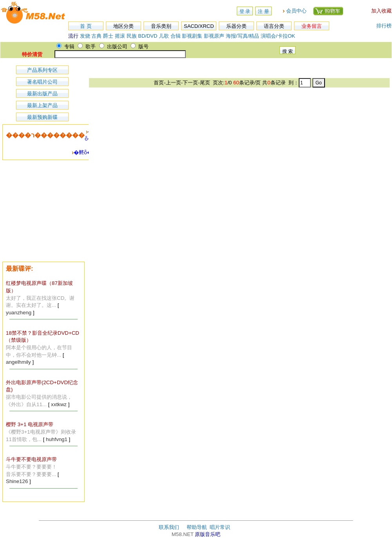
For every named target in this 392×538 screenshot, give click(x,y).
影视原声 (214, 36)
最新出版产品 (42, 94)
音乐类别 (161, 26)
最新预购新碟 (42, 117)
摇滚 (121, 36)
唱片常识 (220, 527)
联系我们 (169, 527)
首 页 (86, 26)
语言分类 (274, 26)
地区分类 (123, 26)
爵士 (108, 36)
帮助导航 (197, 527)
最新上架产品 (42, 105)
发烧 (85, 36)
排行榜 (384, 26)
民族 (132, 36)
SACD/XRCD (199, 26)
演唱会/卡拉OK (278, 36)
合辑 (176, 36)
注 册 (263, 11)
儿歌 (164, 36)
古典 (96, 36)
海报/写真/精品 (242, 36)
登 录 (245, 11)
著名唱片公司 (42, 82)
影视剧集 (192, 36)
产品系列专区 (42, 70)
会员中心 (296, 11)
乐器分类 (236, 26)
